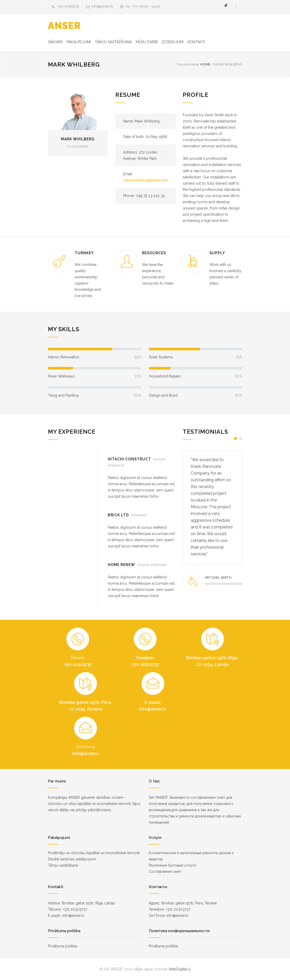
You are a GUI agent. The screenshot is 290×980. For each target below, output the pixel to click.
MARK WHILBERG (78, 139)
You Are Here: (188, 64)
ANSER (64, 26)
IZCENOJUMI (173, 42)
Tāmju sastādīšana (63, 865)
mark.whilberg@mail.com (146, 180)
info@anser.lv (103, 6)
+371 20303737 (68, 6)
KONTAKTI (196, 42)
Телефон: (145, 658)
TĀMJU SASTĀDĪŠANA (113, 42)
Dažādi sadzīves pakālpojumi (72, 859)
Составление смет (165, 872)
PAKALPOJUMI (79, 42)
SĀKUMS (55, 42)
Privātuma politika (62, 946)
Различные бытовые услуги (172, 865)
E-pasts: (153, 702)
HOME (205, 64)
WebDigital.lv (179, 969)
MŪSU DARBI (147, 42)
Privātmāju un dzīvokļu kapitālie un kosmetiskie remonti (94, 853)
